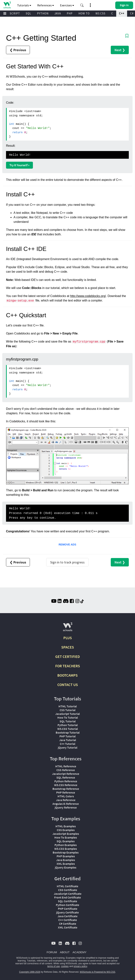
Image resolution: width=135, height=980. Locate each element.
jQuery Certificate (67, 912)
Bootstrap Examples (66, 852)
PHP (70, 13)
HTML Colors (66, 796)
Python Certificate (67, 905)
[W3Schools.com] (68, 628)
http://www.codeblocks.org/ (88, 296)
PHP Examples (66, 856)
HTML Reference (66, 766)
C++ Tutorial (67, 744)
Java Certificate (67, 916)
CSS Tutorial (67, 710)
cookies (65, 966)
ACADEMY (80, 952)
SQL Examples (66, 841)
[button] (82, 5)
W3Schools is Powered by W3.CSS (97, 972)
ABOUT (65, 952)
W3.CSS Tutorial (68, 729)
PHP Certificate (68, 909)
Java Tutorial (68, 740)
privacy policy (80, 966)
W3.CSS (100, 13)
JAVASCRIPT (12, 13)
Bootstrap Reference (66, 789)
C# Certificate (68, 924)
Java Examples (66, 860)
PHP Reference (66, 792)
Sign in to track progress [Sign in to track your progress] (67, 562)
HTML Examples (66, 826)
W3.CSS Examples (66, 849)
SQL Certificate (67, 901)
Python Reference (66, 781)
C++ (122, 13)
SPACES (68, 647)
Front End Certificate (67, 897)
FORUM (52, 952)
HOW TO (84, 13)
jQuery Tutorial (68, 747)
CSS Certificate (68, 890)
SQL (28, 13)
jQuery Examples (66, 867)
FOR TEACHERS (68, 666)
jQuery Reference (66, 807)
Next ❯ (120, 50)
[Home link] (7, 5)
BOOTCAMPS (67, 675)
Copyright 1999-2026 (30, 972)
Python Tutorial (68, 725)
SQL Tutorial (68, 721)
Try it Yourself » (19, 165)
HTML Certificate (67, 886)
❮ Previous (18, 50)
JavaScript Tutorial (67, 714)
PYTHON (43, 13)
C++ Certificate (68, 920)
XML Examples (66, 864)
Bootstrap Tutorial (68, 732)
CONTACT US (68, 685)
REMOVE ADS (67, 545)
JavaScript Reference (66, 774)
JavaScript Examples (66, 834)
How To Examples (66, 837)
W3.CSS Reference (66, 785)
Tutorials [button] (24, 5)
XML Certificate (68, 927)
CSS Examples (66, 830)
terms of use (54, 966)
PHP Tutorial (67, 736)
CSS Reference (66, 770)
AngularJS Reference (66, 804)
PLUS (68, 638)
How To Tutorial (68, 717)
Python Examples (66, 845)
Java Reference (66, 800)
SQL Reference (66, 777)
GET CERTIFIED (68, 656)
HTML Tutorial (68, 706)
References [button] (46, 5)
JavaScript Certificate (68, 894)
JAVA (58, 13)
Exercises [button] (67, 5)
